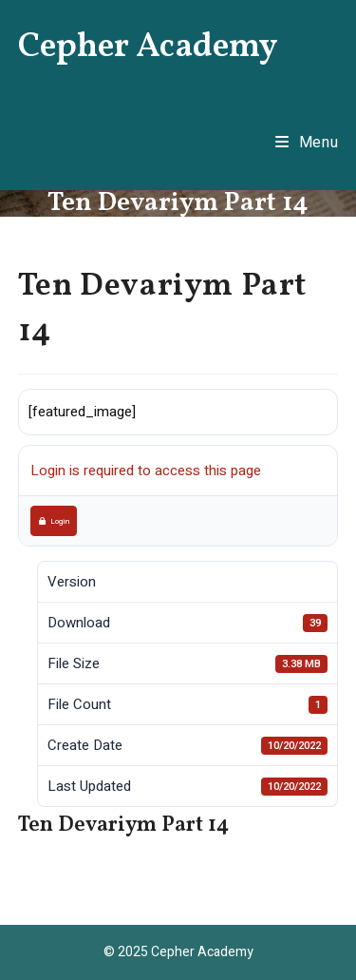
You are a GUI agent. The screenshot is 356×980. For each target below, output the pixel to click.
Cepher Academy (148, 48)
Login (54, 521)
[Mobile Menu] (307, 143)
